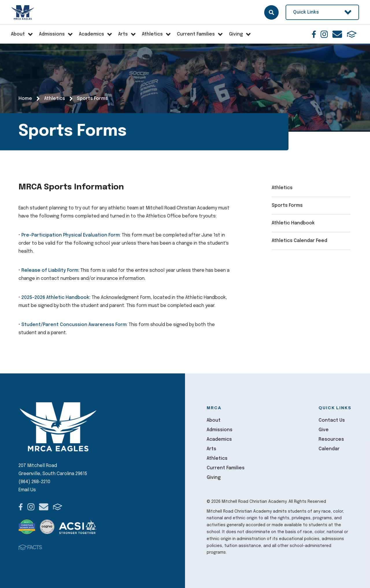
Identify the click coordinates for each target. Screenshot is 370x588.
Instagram (324, 34)
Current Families (226, 468)
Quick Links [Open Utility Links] (322, 12)
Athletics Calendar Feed (299, 241)
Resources (331, 439)
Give (324, 430)
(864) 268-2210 (34, 482)
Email (337, 34)
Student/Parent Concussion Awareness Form (74, 325)
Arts (211, 449)
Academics (219, 439)
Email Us (27, 490)
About (214, 420)
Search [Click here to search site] (271, 12)
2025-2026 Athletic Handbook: (56, 298)
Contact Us (332, 420)
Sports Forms (287, 205)
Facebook (314, 34)
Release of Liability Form (50, 270)
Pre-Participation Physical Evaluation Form (71, 235)
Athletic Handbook (293, 223)
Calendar (329, 449)
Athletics (282, 188)
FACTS (352, 34)
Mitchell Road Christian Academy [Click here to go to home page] (23, 12)
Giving (214, 478)
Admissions (220, 430)
